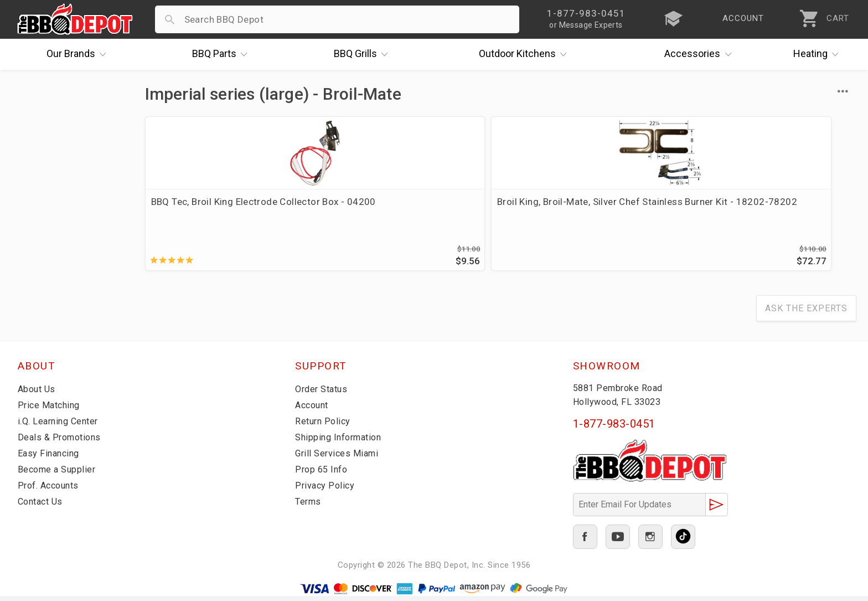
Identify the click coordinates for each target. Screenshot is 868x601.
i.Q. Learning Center (61, 426)
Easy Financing (50, 458)
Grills (364, 54)
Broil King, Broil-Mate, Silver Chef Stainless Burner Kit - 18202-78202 (409, 208)
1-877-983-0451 (614, 429)
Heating (819, 54)
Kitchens (526, 54)
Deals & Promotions (62, 442)
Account (314, 410)
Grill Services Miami (339, 458)
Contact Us (42, 506)
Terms (309, 506)
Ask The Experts (806, 313)
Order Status (323, 394)
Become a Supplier (59, 474)
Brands (79, 54)
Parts (223, 54)
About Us (38, 394)
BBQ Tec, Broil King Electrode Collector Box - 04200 (215, 208)
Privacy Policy (325, 490)
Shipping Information (342, 442)
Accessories (701, 54)
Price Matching (51, 410)
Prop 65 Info (323, 474)
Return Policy (324, 426)
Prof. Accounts (51, 490)
